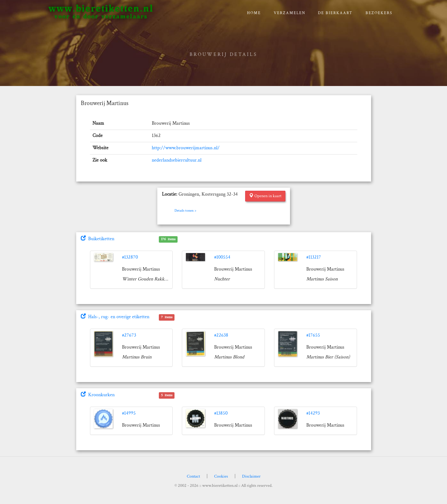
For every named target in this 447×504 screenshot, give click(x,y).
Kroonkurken (98, 395)
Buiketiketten (98, 239)
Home (254, 13)
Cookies (221, 476)
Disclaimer (251, 476)
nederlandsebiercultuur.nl (177, 160)
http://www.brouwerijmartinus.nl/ (186, 148)
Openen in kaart (265, 196)
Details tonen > (185, 211)
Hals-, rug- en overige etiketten (115, 317)
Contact (193, 476)
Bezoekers (379, 13)
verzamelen (290, 13)
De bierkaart (335, 13)
